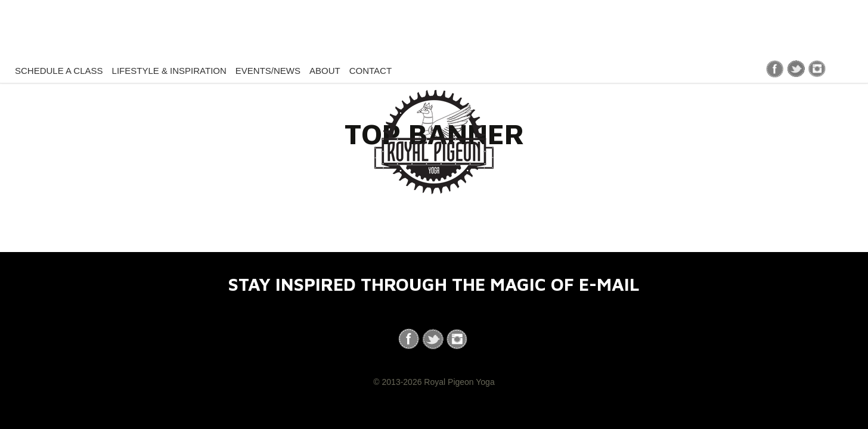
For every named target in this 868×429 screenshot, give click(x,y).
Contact (371, 71)
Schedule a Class (59, 71)
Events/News (268, 71)
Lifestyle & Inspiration (169, 71)
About (325, 71)
